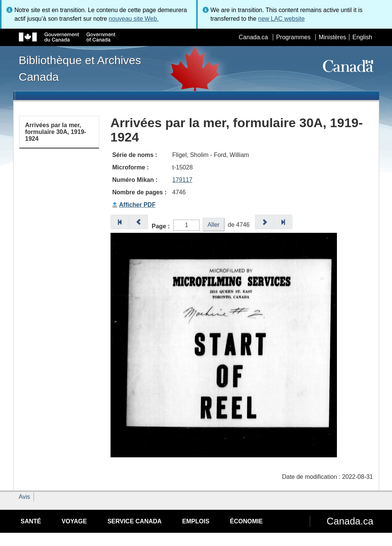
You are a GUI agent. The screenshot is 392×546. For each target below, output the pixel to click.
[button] (120, 222)
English (362, 37)
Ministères (333, 37)
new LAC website (281, 19)
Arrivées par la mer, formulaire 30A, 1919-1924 (56, 132)
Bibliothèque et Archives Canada (80, 68)
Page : (161, 226)
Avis (25, 497)
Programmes (294, 37)
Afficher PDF (138, 205)
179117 (182, 180)
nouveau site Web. (134, 19)
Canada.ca (253, 37)
